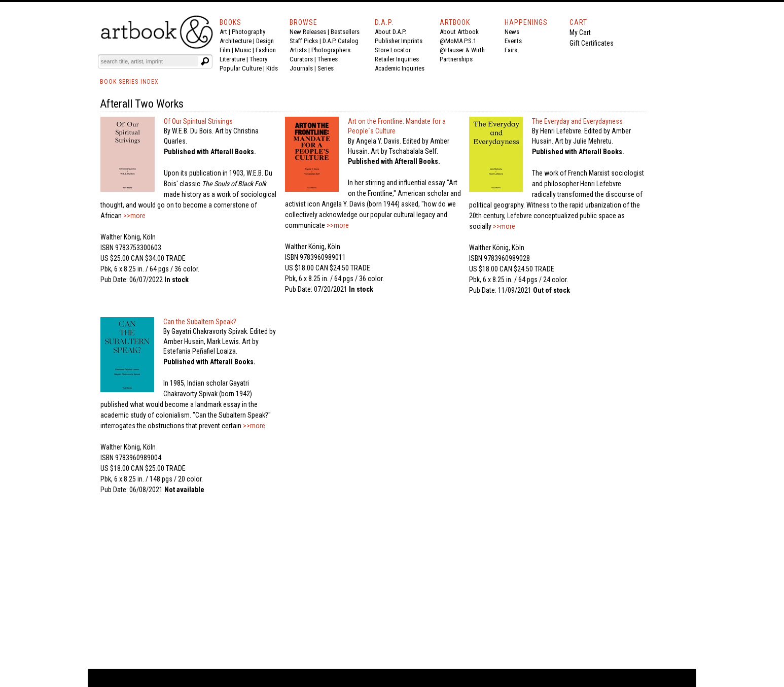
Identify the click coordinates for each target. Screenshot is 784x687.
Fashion (266, 50)
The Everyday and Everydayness (577, 121)
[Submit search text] (205, 61)
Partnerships (456, 59)
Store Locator (393, 50)
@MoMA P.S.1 (458, 41)
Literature (232, 59)
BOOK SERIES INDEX (129, 82)
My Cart (580, 32)
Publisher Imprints (399, 41)
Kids (272, 68)
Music (243, 50)
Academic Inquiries (400, 68)
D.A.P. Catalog (341, 41)
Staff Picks (304, 41)
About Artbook (459, 32)
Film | (227, 50)
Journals (301, 68)
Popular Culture (241, 68)
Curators (301, 59)
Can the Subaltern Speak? (200, 322)
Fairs (511, 50)
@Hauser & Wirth (462, 50)
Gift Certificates (592, 43)
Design (265, 41)
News (512, 32)
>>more (134, 216)
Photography (248, 32)
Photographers (331, 50)
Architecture (236, 41)
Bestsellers (345, 32)
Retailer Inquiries (397, 59)
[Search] (149, 61)
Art (223, 32)
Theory (258, 59)
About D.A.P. (390, 32)
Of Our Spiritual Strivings (198, 121)
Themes (328, 59)
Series (326, 68)
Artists (298, 50)
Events (513, 41)
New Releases (308, 32)
